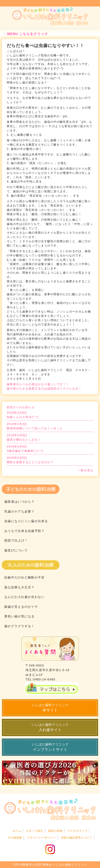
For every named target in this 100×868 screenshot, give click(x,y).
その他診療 (15, 838)
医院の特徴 (55, 831)
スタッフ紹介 (35, 831)
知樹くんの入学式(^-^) (50, 415)
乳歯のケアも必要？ (19, 511)
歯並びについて (16, 550)
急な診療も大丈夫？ (19, 587)
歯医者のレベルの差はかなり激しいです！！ (38, 384)
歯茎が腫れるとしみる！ (50, 437)
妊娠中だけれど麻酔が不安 (24, 577)
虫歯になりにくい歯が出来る (26, 521)
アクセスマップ (77, 831)
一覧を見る (85, 470)
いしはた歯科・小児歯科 (50, 16)
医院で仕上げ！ (16, 540)
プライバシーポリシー (41, 838)
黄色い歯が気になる (19, 616)
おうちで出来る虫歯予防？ (24, 531)
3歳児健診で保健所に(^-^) (50, 449)
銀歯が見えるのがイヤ (21, 607)
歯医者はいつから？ (19, 502)
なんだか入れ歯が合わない (24, 597)
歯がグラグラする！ (19, 626)
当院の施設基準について (76, 838)
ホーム (17, 831)
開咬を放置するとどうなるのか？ (50, 460)
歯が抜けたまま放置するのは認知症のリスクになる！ (44, 389)
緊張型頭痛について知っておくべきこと (50, 426)
